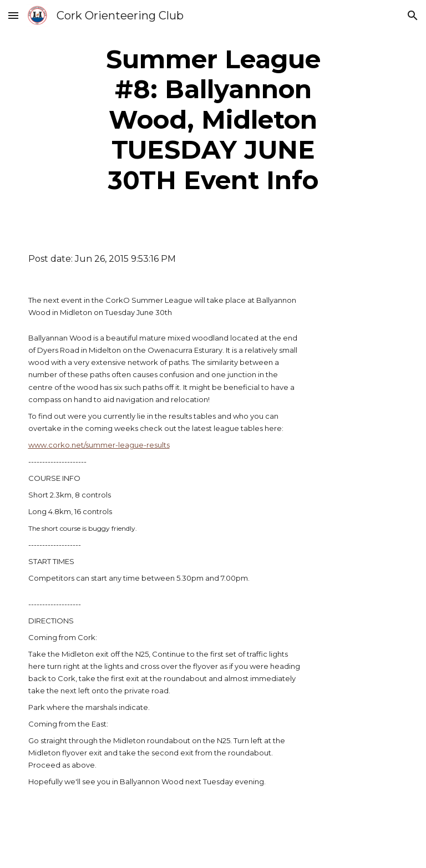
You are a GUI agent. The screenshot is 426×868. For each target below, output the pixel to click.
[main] (213, 120)
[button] (13, 15)
